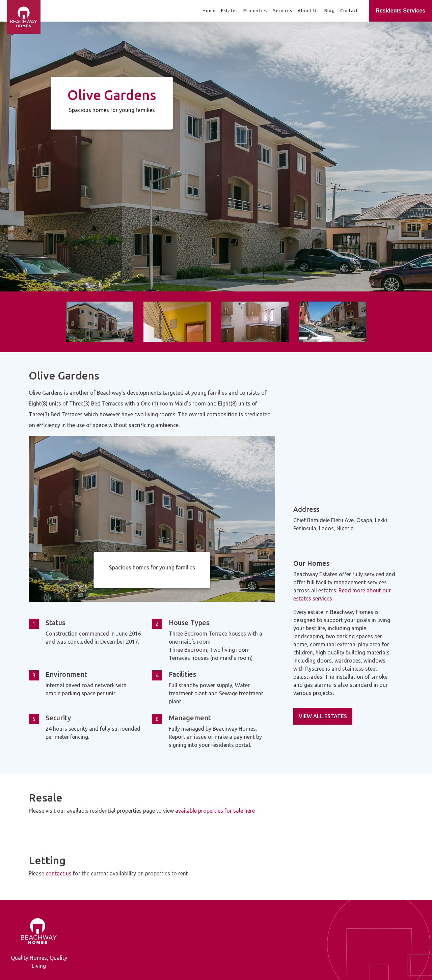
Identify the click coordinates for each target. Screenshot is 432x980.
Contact (349, 10)
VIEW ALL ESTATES (323, 716)
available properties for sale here (215, 811)
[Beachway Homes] (3, 11)
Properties (255, 10)
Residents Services (400, 11)
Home (209, 10)
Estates (230, 10)
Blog (330, 10)
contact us (59, 873)
